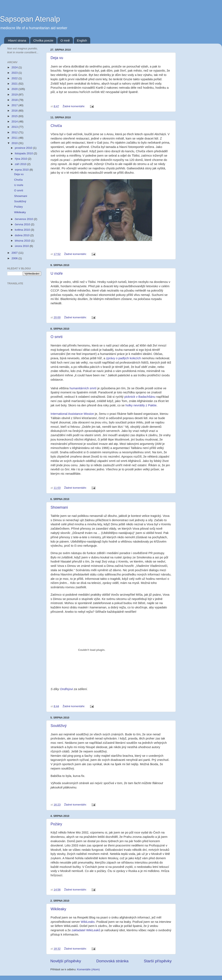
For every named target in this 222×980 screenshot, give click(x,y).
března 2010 (23, 241)
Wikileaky (58, 909)
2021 (15, 84)
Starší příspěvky (158, 961)
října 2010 (21, 159)
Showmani (59, 507)
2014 (15, 121)
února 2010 (22, 246)
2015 (15, 116)
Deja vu (57, 58)
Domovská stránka (112, 961)
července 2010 (24, 219)
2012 (15, 132)
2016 (15, 111)
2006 (15, 258)
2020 (15, 89)
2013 (15, 127)
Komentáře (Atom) (88, 969)
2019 (15, 95)
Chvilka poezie (43, 40)
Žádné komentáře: (74, 106)
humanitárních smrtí (83, 388)
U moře (57, 273)
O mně (65, 40)
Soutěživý (59, 726)
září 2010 (21, 164)
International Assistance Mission (72, 414)
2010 (15, 143)
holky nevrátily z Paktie (141, 405)
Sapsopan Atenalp (30, 19)
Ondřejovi (67, 689)
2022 (15, 78)
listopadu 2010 (24, 153)
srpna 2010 (22, 170)
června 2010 (23, 224)
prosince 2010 (24, 148)
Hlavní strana (17, 40)
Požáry (56, 824)
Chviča (56, 126)
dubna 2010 (23, 235)
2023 (15, 73)
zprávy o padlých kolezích (124, 358)
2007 (15, 253)
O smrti (57, 337)
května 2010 (23, 230)
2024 (15, 67)
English (82, 40)
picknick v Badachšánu (140, 397)
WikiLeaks (88, 922)
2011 (15, 138)
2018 (15, 100)
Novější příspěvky (66, 961)
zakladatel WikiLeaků (86, 930)
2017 (15, 105)
